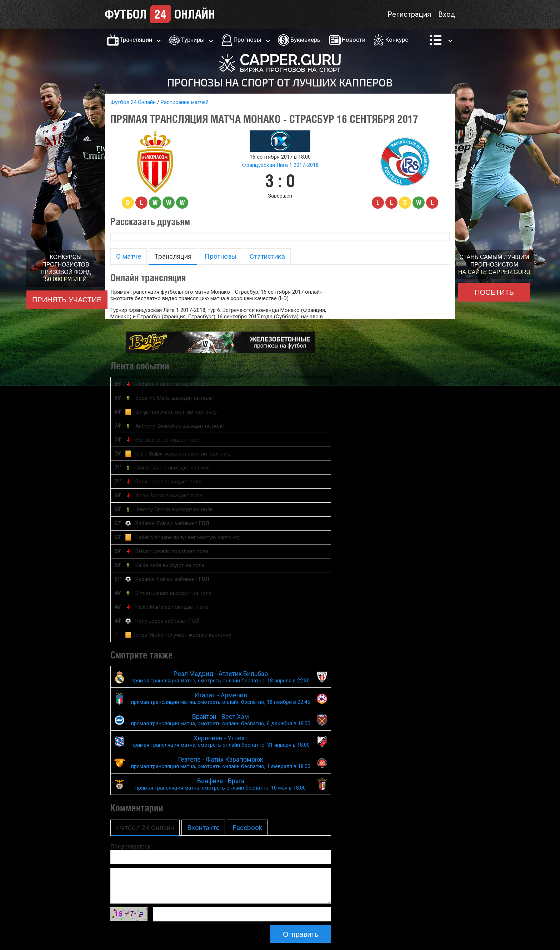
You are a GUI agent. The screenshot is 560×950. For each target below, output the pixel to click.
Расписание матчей (185, 102)
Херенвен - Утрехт (221, 741)
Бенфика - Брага (221, 784)
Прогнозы (247, 40)
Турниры (193, 40)
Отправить (301, 934)
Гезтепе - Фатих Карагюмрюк (221, 763)
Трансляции (136, 40)
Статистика (267, 256)
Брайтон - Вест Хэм (221, 720)
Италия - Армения (221, 698)
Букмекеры (306, 40)
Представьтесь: (131, 847)
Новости (354, 40)
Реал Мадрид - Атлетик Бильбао (221, 677)
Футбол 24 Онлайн (133, 102)
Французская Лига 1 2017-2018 (280, 165)
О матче (129, 256)
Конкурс (397, 40)
